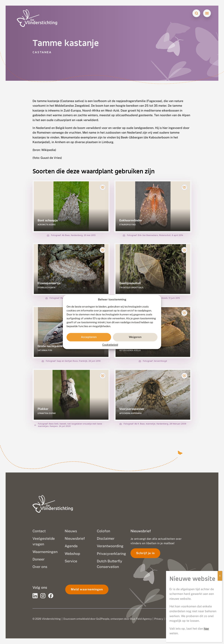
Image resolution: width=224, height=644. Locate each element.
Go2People (103, 619)
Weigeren (135, 337)
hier (206, 629)
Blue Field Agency (141, 619)
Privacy (159, 619)
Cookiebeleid (110, 345)
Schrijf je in (145, 553)
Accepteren (89, 337)
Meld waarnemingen (87, 589)
